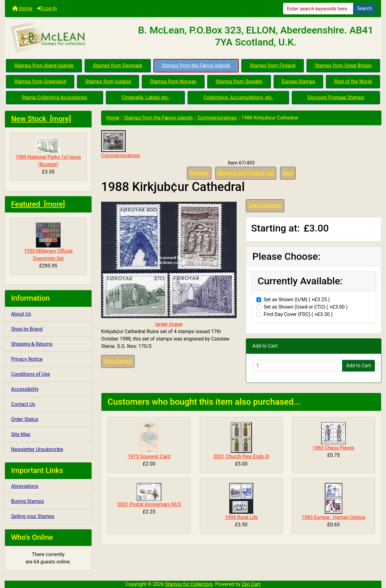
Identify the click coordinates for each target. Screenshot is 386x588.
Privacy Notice (27, 359)
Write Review (118, 361)
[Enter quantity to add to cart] (297, 366)
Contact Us (23, 404)
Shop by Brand (27, 329)
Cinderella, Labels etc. (145, 97)
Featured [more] (38, 204)
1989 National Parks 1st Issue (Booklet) (48, 152)
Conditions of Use (30, 374)
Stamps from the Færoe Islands (196, 66)
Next (288, 173)
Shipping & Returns (32, 344)
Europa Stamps (299, 82)
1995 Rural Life (241, 517)
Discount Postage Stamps (336, 97)
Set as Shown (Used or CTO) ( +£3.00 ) (306, 307)
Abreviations (25, 486)
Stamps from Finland (273, 66)
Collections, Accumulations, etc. (238, 97)
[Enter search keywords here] (318, 9)
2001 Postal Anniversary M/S (149, 504)
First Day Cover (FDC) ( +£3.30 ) (298, 314)
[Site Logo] (68, 37)
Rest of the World (353, 82)
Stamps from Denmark (118, 66)
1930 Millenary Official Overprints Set (48, 242)
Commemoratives (217, 118)
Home (22, 8)
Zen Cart (251, 584)
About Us (21, 314)
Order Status (25, 419)
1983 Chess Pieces (333, 448)
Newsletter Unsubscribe (37, 449)
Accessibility (25, 389)
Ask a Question (265, 206)
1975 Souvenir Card (149, 456)
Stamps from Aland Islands (44, 66)
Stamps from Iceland (108, 82)
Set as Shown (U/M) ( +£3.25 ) (297, 300)
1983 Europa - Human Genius (333, 517)
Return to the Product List (246, 173)
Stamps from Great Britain (343, 66)
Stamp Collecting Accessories (55, 97)
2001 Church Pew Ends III (241, 456)
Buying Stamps (28, 501)
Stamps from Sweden (239, 82)
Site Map (21, 434)
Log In (47, 8)
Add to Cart (358, 366)
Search (365, 8)
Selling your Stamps (33, 516)
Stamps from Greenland (40, 82)
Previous (199, 173)
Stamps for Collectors (189, 584)
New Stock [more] (41, 119)
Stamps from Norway (173, 82)
